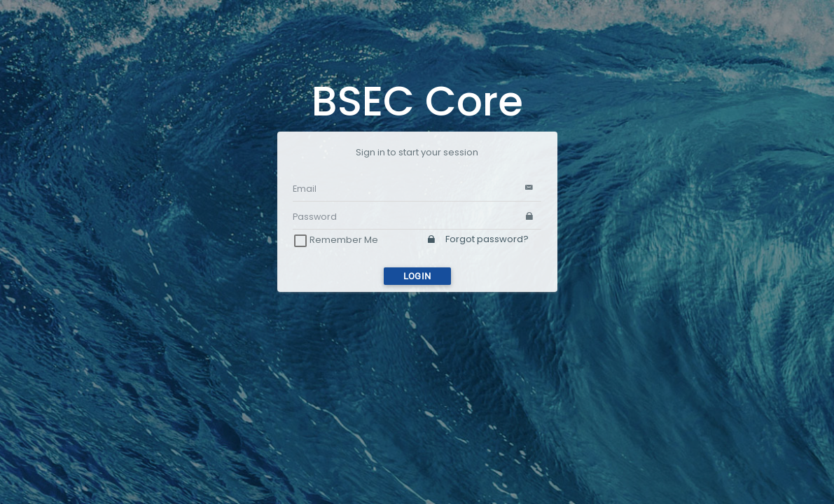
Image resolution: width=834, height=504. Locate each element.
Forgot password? (478, 239)
